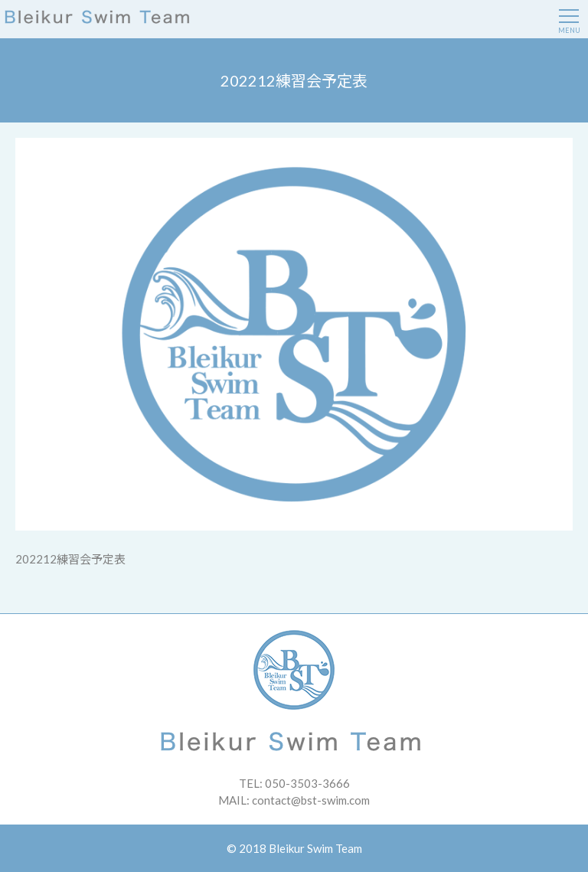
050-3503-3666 (307, 783)
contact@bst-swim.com (311, 800)
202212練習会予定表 (70, 559)
